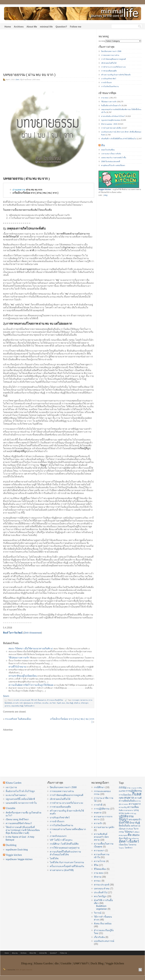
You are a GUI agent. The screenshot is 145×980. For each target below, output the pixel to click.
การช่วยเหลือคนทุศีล (109, 71)
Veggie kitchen (14, 855)
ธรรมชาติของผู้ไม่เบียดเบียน (23, 676)
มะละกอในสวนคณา (16, 795)
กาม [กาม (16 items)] (129, 788)
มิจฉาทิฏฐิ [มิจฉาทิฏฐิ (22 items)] (135, 823)
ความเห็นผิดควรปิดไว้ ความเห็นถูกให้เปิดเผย (31, 685)
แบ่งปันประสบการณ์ (104, 941)
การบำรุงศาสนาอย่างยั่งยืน (111, 128)
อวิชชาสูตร (85, 703)
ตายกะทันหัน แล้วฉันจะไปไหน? (113, 116)
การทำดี (98, 805)
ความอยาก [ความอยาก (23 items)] (135, 804)
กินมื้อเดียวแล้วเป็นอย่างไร (111, 106)
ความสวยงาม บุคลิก (104, 827)
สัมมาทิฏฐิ (70, 703)
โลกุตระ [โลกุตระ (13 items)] (122, 848)
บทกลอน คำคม (102, 889)
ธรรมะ (97, 881)
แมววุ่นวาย (11, 787)
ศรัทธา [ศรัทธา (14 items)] (137, 832)
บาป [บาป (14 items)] (132, 813)
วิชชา (54, 703)
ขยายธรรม (84, 700)
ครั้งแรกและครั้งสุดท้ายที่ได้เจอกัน (67, 866)
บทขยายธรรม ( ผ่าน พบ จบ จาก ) (29, 75)
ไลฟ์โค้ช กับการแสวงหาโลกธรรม (67, 862)
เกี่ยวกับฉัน (99, 937)
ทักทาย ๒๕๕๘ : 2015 (109, 124)
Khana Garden (14, 783)
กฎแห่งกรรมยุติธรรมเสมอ (111, 120)
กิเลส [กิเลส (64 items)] (137, 794)
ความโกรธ (100, 861)
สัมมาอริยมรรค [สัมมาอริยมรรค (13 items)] (133, 838)
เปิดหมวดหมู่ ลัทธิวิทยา (17, 819)
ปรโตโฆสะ (38, 703)
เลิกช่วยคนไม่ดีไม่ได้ (109, 63)
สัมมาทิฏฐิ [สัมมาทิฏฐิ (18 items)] (123, 838)
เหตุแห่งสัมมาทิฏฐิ (17, 706)
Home (8, 27)
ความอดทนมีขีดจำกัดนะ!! (19, 823)
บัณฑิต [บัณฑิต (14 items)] (127, 813)
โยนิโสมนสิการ (29, 706)
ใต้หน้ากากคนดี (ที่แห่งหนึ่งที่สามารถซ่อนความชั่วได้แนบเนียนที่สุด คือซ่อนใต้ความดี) (23, 830)
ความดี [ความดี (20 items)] (138, 798)
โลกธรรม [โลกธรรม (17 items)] (132, 845)
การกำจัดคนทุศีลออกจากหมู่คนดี (113, 59)
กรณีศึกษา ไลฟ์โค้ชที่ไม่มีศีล (64, 844)
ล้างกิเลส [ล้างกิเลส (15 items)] (130, 829)
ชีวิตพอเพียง (100, 869)
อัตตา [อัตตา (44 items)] (123, 841)
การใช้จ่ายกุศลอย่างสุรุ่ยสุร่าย (65, 848)
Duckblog (11, 845)
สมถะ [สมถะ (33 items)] (136, 835)
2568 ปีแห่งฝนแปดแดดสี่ (111, 162)
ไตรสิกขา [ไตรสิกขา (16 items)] (129, 848)
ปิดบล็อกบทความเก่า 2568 (111, 51)
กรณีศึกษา (99, 787)
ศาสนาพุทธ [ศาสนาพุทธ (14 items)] (123, 835)
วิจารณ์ (98, 913)
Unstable (11, 808)
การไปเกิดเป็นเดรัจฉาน (110, 86)
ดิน (103, 145)
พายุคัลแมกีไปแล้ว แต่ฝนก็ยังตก (113, 165)
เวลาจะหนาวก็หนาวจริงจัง (111, 154)
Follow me (76, 27)
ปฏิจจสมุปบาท (28, 703)
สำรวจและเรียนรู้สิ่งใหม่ (55, 700)
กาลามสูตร (76, 700)
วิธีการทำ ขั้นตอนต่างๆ (39, 700)
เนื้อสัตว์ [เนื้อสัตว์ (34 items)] (134, 841)
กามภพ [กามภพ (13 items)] (134, 788)
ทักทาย (98, 877)
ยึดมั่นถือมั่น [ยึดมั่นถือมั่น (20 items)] (125, 826)
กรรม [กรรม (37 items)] (123, 787)
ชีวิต (96, 865)
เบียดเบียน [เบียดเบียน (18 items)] (123, 845)
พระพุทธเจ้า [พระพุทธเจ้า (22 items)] (135, 820)
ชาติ (21, 703)
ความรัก (16, 700)
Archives (19, 27)
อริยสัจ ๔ (77, 703)
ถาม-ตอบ (105, 98)
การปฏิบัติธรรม (102, 809)
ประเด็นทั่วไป (101, 892)
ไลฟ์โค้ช (54, 858)
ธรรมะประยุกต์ (25, 700)
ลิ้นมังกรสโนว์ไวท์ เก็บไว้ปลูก (20, 791)
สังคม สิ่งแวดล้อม (103, 924)
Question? (61, 27)
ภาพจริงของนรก (58, 836)
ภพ (51, 703)
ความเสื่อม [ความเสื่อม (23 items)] (133, 807)
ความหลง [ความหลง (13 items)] (125, 804)
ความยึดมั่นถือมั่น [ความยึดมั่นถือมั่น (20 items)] (127, 801)
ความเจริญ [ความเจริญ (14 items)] (123, 807)
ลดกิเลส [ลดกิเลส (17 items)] (134, 826)
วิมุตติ (59, 703)
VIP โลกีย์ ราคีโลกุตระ (61, 840)
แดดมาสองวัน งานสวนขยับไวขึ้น (114, 158)
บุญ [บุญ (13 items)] (135, 813)
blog (106, 195)
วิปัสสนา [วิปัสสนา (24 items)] (129, 832)
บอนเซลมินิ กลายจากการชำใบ (21, 803)
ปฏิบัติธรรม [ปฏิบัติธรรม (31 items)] (126, 816)
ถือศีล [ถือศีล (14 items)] (121, 810)
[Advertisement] (49, 52)
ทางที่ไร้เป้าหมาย (17, 667)
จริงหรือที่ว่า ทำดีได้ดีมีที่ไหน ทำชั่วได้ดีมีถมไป (119, 139)
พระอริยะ (46, 703)
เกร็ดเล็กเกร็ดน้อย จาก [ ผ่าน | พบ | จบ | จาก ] (35, 193)
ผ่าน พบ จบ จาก (34, 190)
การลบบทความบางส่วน (110, 55)
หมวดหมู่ (102, 41)
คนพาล (98, 813)
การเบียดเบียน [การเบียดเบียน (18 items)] (125, 795)
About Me (32, 27)
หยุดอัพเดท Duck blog (17, 850)
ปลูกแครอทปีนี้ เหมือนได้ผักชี (20, 799)
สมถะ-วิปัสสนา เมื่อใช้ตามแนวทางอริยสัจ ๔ (31, 648)
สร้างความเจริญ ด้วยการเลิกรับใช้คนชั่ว (116, 75)
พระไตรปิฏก (100, 896)
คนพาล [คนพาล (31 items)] (129, 798)
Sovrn (6, 696)
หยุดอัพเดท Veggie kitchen (19, 859)
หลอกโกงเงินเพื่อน (108, 150)
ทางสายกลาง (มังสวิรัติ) (62, 870)
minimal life (46, 27)
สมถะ (64, 703)
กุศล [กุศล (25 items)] (121, 798)
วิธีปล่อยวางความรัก (19, 658)
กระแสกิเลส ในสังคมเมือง (18, 719)
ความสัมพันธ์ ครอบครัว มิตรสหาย (101, 837)
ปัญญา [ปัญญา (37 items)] (124, 819)
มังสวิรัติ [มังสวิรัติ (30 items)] (124, 823)
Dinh (18, 80)
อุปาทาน (7, 706)
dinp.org (15, 953)
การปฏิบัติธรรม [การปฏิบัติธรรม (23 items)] (134, 791)
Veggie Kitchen (105, 189)
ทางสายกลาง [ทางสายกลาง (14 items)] (128, 810)
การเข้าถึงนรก (106, 83)
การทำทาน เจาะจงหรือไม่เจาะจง (113, 67)
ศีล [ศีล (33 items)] (130, 835)
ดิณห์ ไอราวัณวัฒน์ (13, 633)
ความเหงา (99, 851)
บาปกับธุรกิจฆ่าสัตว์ (109, 79)
